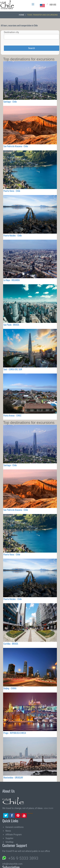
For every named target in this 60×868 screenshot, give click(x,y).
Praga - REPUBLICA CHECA (15, 733)
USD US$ (53, 4)
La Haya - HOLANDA (12, 280)
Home (22, 15)
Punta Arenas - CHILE (12, 415)
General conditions (14, 827)
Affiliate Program (14, 835)
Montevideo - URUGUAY (13, 777)
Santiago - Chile (10, 101)
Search (32, 48)
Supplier (9, 838)
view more (48, 808)
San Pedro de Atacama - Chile (16, 146)
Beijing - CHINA (10, 688)
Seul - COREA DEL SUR (13, 369)
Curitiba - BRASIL (11, 644)
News (8, 831)
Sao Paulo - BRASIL (11, 325)
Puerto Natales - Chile (13, 235)
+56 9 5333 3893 (23, 858)
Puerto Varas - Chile (12, 191)
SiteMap (9, 842)
